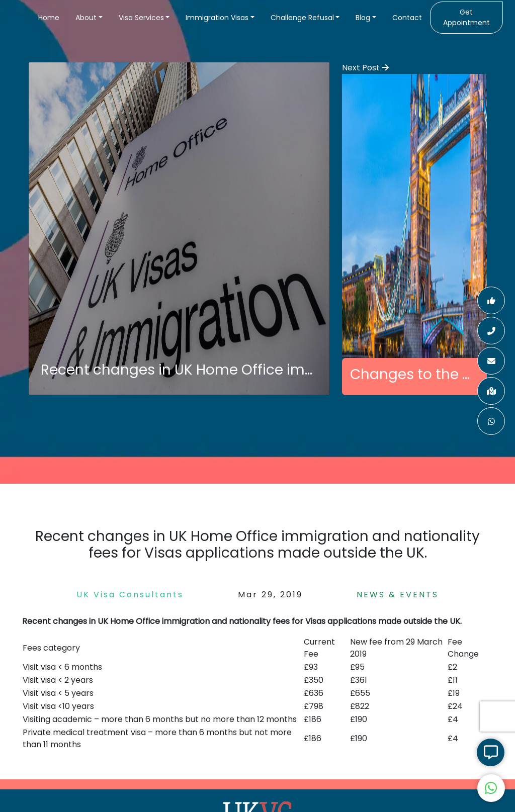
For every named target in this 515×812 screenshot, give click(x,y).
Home (49, 18)
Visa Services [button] (141, 18)
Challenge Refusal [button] (302, 18)
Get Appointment (466, 17)
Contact (407, 18)
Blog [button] (363, 18)
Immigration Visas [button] (217, 18)
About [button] (86, 18)
